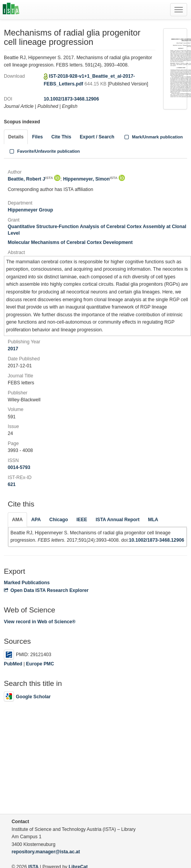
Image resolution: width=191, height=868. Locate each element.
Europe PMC (40, 664)
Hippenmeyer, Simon (90, 179)
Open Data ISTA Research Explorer (46, 590)
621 (12, 484)
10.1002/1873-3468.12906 (71, 99)
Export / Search (97, 137)
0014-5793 (19, 467)
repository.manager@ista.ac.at (46, 852)
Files (38, 137)
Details (16, 137)
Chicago (59, 520)
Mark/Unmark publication (153, 137)
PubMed (13, 664)
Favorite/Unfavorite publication (44, 151)
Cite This (61, 137)
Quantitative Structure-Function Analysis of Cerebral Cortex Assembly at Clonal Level (97, 230)
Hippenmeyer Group (30, 210)
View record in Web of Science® (40, 622)
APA (36, 520)
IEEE (82, 520)
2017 (13, 349)
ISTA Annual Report (117, 520)
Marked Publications (27, 583)
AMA (17, 520)
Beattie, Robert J (30, 179)
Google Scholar (27, 697)
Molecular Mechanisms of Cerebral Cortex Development (70, 242)
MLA (153, 520)
